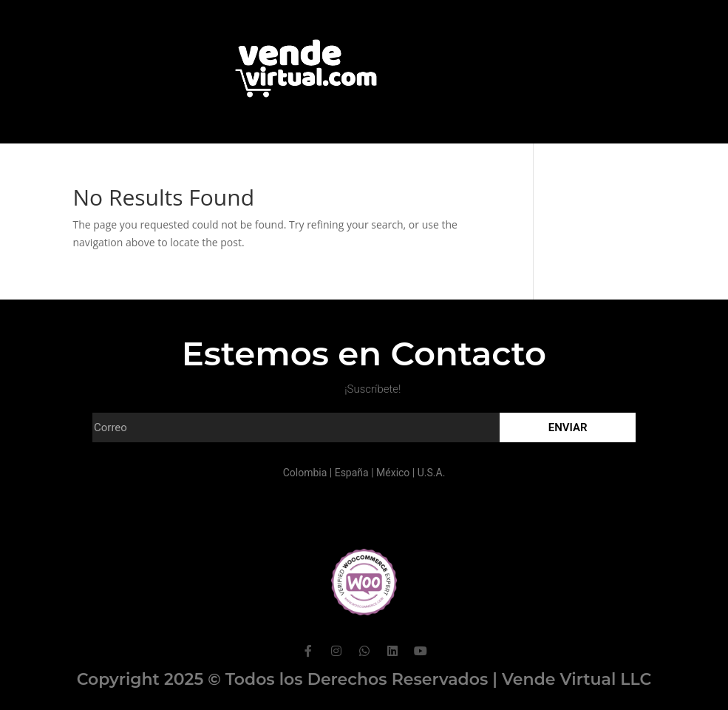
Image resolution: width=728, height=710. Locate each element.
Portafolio (258, 164)
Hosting (476, 164)
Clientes (332, 164)
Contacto (404, 164)
